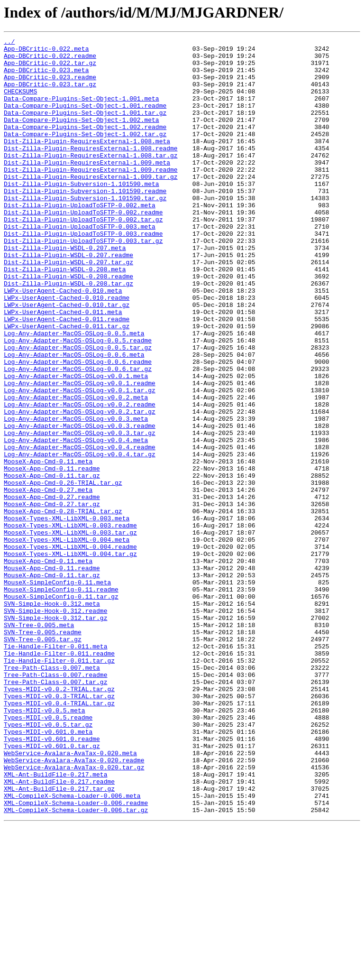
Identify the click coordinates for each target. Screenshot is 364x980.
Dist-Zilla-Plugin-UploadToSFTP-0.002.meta (80, 239)
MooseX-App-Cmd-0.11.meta (48, 546)
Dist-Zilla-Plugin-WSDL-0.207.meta (65, 290)
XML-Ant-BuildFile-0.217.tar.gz (59, 939)
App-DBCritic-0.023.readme (50, 85)
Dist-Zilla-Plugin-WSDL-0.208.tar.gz (68, 333)
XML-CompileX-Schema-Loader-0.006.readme (76, 956)
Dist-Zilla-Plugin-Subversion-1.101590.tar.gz (85, 231)
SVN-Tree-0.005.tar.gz (43, 760)
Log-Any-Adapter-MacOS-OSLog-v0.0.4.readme (80, 529)
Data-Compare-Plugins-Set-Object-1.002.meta (82, 137)
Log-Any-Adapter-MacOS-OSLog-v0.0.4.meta (76, 521)
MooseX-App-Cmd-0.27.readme (52, 589)
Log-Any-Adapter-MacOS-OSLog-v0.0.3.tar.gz (80, 512)
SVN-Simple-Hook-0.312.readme (55, 726)
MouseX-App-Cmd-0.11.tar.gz (52, 683)
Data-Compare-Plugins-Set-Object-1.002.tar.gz (85, 154)
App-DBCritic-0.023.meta (46, 77)
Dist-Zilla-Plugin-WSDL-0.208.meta (65, 316)
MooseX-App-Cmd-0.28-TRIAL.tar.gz (63, 606)
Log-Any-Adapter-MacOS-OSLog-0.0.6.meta (74, 418)
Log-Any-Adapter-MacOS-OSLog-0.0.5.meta (74, 393)
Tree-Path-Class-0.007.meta (52, 794)
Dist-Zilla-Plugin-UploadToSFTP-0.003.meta (80, 265)
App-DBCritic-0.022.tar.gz (50, 68)
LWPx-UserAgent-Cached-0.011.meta (63, 367)
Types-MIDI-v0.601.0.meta (48, 871)
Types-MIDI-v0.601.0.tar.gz (52, 888)
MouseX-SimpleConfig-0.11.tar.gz (61, 709)
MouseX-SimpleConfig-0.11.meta (57, 692)
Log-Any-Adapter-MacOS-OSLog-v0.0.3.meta (76, 495)
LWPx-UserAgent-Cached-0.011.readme (67, 376)
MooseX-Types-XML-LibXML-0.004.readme (70, 649)
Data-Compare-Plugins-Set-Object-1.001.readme (85, 120)
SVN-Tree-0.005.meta (39, 743)
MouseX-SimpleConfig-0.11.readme (61, 700)
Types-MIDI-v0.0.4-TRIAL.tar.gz (59, 837)
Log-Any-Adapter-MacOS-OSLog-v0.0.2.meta (76, 470)
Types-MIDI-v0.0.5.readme (48, 854)
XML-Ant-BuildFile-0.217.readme (59, 931)
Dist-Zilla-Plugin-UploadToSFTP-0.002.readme (83, 248)
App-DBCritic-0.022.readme (50, 60)
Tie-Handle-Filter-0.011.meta (55, 768)
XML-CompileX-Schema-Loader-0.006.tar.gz (76, 965)
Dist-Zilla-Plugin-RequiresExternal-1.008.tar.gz (91, 179)
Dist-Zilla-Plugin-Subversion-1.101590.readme (85, 222)
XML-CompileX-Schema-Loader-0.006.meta (72, 948)
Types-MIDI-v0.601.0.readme (52, 879)
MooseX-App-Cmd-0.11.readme (52, 555)
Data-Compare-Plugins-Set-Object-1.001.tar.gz (85, 128)
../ (9, 43)
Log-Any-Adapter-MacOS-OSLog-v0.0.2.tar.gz (80, 487)
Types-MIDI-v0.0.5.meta (45, 845)
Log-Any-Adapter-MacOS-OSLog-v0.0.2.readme (80, 478)
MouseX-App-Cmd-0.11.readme (52, 675)
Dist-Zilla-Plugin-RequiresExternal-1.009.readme (91, 196)
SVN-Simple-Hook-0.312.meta (52, 717)
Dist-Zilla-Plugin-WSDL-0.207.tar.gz (68, 307)
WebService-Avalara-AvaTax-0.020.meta (70, 897)
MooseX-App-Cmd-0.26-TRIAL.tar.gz (63, 572)
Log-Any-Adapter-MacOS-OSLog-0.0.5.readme (78, 401)
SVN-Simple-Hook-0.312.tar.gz (55, 734)
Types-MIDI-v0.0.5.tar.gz (48, 862)
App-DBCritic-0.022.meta (46, 51)
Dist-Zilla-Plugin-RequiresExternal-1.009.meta (87, 188)
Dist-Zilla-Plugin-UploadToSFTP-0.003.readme (83, 273)
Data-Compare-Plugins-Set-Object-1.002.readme (85, 145)
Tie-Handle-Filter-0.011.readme (59, 777)
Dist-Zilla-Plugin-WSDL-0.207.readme (68, 299)
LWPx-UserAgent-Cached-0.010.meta (63, 342)
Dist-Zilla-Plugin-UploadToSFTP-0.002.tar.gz (83, 256)
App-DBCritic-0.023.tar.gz (50, 94)
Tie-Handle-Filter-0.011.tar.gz (59, 786)
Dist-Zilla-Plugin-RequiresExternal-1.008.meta (87, 162)
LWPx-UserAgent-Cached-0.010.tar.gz (67, 359)
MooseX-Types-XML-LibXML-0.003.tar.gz (70, 632)
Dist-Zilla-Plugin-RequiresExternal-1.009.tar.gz (91, 205)
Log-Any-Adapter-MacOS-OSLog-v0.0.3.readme (80, 504)
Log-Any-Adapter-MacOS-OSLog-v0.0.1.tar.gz (80, 461)
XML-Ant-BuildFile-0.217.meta (55, 922)
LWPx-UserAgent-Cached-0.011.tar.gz (67, 384)
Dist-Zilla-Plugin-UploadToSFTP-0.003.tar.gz (83, 282)
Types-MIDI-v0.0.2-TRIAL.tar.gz (59, 820)
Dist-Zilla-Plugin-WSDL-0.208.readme (68, 324)
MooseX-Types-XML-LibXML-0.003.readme (70, 623)
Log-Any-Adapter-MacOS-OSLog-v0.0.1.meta (76, 444)
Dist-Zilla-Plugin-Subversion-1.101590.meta (82, 213)
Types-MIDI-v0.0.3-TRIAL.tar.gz (59, 828)
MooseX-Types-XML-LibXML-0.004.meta (67, 640)
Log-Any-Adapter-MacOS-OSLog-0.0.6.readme (78, 427)
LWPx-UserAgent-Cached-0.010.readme (67, 350)
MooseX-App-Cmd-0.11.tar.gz (52, 564)
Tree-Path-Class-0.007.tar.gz (55, 811)
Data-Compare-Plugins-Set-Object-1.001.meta (82, 111)
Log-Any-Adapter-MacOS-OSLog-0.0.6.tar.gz (78, 435)
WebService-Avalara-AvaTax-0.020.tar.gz (74, 914)
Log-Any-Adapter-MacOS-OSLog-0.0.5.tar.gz (78, 410)
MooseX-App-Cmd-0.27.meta (48, 581)
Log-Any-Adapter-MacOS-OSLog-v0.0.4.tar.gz (80, 538)
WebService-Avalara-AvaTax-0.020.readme (74, 905)
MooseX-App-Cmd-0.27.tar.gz (52, 598)
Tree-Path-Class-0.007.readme (55, 803)
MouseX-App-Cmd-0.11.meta (48, 666)
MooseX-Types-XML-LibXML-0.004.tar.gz (70, 657)
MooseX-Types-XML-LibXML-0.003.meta (67, 615)
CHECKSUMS (20, 102)
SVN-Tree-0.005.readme (43, 751)
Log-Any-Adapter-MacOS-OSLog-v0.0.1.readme (80, 453)
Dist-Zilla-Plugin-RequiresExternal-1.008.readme (91, 171)
